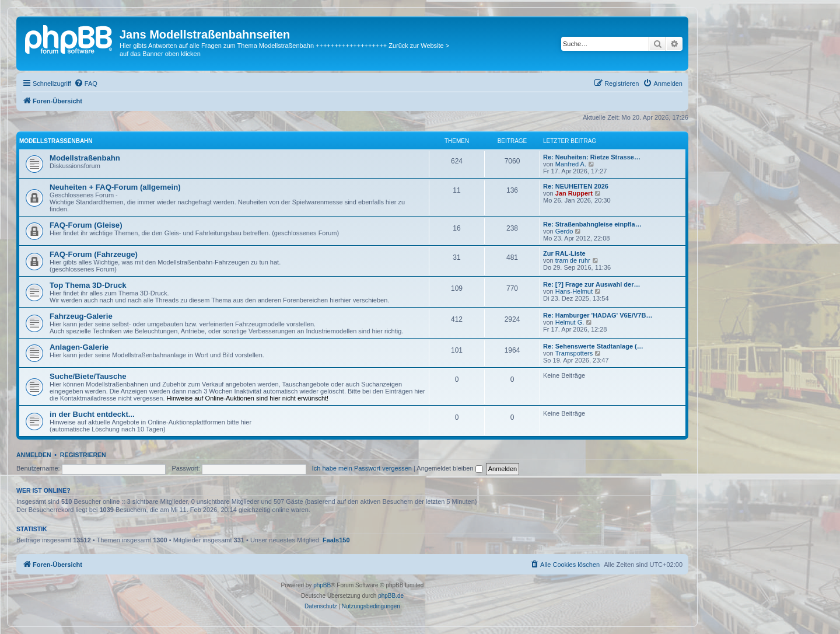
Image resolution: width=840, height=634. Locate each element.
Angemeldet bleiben (449, 468)
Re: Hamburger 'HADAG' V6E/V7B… (598, 315)
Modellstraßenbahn (56, 141)
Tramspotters (574, 353)
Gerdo (564, 231)
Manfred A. (571, 164)
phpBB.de (391, 596)
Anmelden (34, 455)
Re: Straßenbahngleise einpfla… (592, 224)
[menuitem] (86, 83)
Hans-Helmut (574, 291)
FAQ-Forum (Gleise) (86, 225)
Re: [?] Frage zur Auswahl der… (591, 284)
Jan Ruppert (574, 193)
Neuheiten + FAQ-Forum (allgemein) (115, 187)
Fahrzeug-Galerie (81, 316)
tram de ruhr (573, 260)
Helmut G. (570, 322)
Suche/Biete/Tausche (88, 376)
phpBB (322, 585)
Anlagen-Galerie (79, 347)
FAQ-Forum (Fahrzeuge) (94, 254)
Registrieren (83, 455)
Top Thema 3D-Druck (88, 285)
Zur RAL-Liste (564, 253)
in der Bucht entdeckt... (92, 414)
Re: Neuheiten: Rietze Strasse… (592, 157)
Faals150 (336, 540)
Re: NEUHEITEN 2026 (576, 186)
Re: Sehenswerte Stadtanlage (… (593, 346)
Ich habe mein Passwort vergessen (362, 468)
